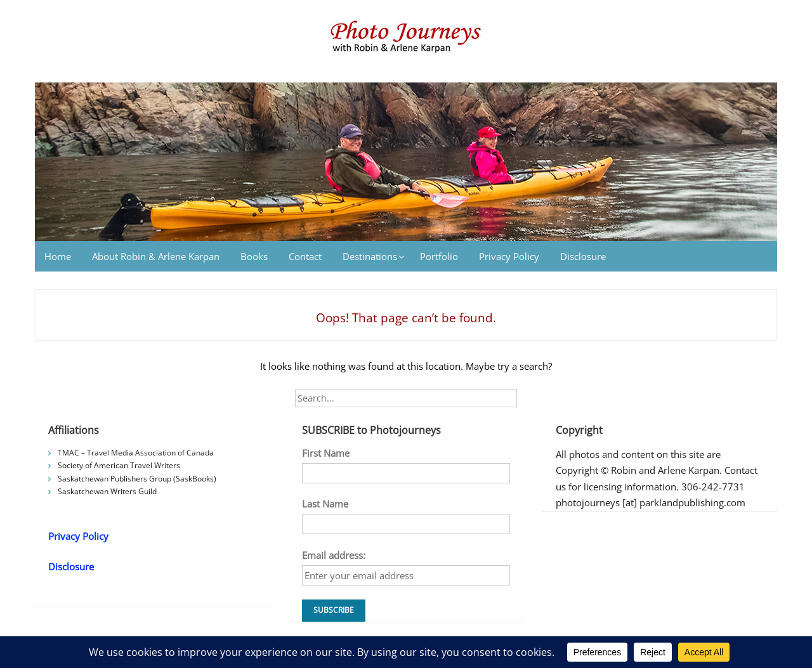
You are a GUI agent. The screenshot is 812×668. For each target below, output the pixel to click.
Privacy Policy (509, 256)
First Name (326, 453)
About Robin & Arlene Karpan (156, 256)
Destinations (370, 256)
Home (58, 256)
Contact (305, 256)
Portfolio (439, 256)
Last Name (325, 504)
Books (254, 256)
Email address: (334, 555)
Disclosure (583, 256)
